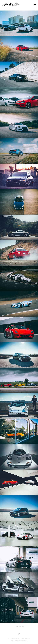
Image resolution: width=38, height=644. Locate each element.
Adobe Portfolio (22, 640)
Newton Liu (27, 638)
